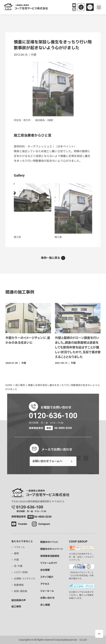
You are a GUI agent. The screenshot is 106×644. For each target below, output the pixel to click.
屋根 (16, 553)
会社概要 (45, 570)
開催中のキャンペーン (52, 549)
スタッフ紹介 (47, 577)
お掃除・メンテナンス (25, 579)
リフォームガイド (49, 563)
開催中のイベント (49, 542)
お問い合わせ (47, 598)
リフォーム (19, 547)
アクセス (45, 584)
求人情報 (45, 605)
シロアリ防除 (21, 572)
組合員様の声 (19, 600)
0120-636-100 (53, 415)
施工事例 (16, 607)
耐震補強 (19, 585)
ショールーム (47, 591)
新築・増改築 (21, 591)
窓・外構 (18, 566)
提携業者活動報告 (50, 556)
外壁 (16, 560)
